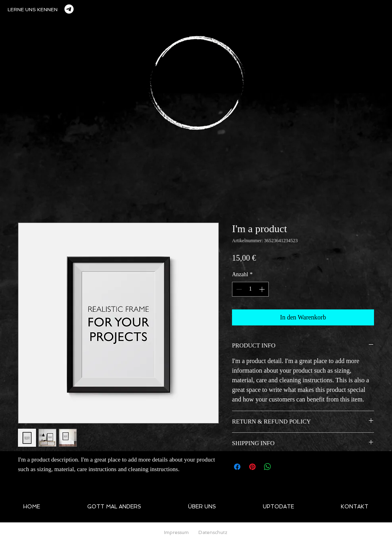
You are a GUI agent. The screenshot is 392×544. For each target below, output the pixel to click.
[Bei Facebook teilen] (237, 467)
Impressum (176, 532)
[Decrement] (238, 289)
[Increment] (263, 289)
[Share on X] (283, 467)
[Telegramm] (69, 9)
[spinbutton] (250, 289)
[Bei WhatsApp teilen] (268, 467)
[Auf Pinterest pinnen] (252, 467)
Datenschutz (213, 532)
